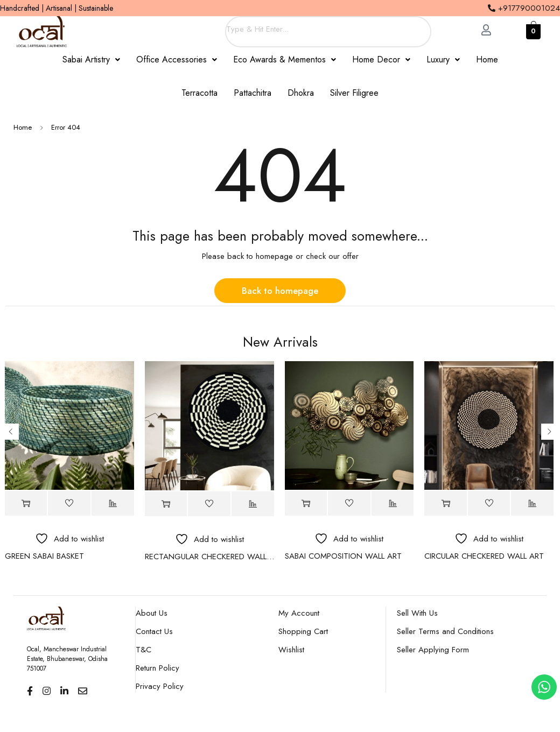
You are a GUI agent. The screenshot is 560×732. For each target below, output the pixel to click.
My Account (299, 613)
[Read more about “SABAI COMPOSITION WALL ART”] (306, 504)
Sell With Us (417, 613)
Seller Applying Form (433, 650)
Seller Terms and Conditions (445, 631)
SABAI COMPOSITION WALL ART (343, 556)
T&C (143, 650)
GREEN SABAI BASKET (44, 556)
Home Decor (381, 59)
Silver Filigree (354, 93)
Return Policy (157, 668)
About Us (152, 613)
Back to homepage (280, 291)
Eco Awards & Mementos (285, 59)
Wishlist (291, 650)
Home (487, 59)
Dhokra (301, 93)
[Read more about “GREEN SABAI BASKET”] (26, 504)
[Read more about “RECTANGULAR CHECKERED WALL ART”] (166, 504)
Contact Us (154, 631)
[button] (91, 60)
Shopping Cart (303, 631)
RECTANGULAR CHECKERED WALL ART (209, 557)
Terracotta (199, 93)
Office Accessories (177, 59)
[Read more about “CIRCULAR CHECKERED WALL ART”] (446, 504)
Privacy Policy (160, 686)
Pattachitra (253, 93)
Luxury (443, 59)
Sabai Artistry (91, 59)
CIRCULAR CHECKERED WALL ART (484, 556)
